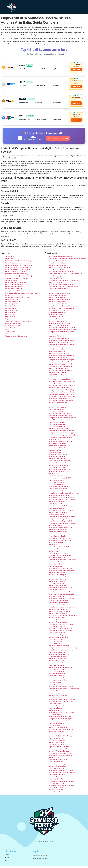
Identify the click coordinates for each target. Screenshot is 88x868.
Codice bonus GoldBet (56, 319)
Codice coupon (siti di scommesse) (17, 276)
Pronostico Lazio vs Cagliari (57, 577)
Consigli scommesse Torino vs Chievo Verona (63, 308)
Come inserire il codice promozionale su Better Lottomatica (67, 261)
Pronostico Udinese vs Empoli (58, 299)
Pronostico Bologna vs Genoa (58, 708)
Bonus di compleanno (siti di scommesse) (19, 265)
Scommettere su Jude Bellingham (59, 497)
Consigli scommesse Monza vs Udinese (61, 600)
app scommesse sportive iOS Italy (59, 340)
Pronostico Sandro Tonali (57, 744)
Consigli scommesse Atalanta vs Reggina (62, 508)
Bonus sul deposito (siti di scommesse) (18, 271)
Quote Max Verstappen (56, 693)
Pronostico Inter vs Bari (56, 284)
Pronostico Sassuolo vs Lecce (58, 370)
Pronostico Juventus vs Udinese (59, 390)
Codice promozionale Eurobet (58, 297)
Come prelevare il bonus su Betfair (59, 723)
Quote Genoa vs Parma (56, 377)
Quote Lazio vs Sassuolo (56, 673)
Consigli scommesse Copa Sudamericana (62, 388)
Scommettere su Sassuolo (57, 678)
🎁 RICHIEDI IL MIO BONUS (58, 140)
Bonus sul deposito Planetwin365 (59, 471)
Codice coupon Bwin (55, 454)
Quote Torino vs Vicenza (56, 424)
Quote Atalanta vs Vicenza (57, 742)
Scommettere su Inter (55, 566)
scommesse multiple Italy (57, 766)
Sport (7, 332)
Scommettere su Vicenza (56, 317)
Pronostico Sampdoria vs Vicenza (59, 302)
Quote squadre (10, 319)
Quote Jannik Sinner (55, 699)
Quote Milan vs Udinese (56, 716)
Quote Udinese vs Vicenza (57, 684)
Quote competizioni (12, 312)
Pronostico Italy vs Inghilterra (58, 697)
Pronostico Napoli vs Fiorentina (58, 536)
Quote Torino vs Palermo (56, 785)
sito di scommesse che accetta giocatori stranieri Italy (66, 276)
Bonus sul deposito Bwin (56, 598)
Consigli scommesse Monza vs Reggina (61, 512)
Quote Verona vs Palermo (57, 654)
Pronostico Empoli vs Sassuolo (58, 345)
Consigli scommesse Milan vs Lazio (60, 493)
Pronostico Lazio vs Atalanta (58, 729)
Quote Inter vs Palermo (56, 385)
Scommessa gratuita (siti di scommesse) (18, 323)
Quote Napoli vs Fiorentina (57, 747)
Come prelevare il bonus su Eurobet (60, 381)
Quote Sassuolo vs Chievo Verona (59, 463)
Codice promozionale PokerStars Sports (61, 396)
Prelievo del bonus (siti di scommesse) (18, 299)
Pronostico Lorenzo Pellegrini (58, 575)
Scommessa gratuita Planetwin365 (60, 719)
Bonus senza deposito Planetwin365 (60, 259)
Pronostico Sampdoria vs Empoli (59, 639)
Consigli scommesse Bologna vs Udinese (62, 501)
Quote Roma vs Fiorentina (57, 770)
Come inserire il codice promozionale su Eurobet (64, 437)
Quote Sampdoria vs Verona (57, 469)
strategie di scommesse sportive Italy (60, 366)
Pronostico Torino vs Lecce (57, 379)
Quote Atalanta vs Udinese (57, 510)
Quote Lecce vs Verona (56, 413)
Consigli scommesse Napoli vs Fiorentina (62, 775)
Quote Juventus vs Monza (57, 635)
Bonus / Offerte (10, 261)
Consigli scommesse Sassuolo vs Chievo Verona (64, 495)
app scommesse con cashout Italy (59, 448)
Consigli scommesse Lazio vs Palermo (61, 400)
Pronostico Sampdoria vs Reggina (59, 295)
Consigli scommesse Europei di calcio (61, 403)
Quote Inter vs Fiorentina (56, 592)
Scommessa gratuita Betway (58, 534)
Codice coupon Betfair (56, 478)
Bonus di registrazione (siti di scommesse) (19, 267)
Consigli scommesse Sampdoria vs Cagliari (62, 392)
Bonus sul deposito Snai (56, 544)
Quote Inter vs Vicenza (56, 686)
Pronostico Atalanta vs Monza (58, 405)
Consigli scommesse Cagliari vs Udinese (61, 704)
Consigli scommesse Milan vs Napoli (60, 418)
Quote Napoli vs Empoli (56, 506)
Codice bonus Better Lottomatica (59, 456)
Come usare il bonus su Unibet (58, 682)
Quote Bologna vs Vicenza (57, 426)
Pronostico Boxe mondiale (57, 504)
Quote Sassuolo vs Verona (57, 781)
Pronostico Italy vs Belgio (57, 663)
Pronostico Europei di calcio (57, 461)
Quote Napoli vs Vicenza (56, 727)
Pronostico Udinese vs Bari (57, 768)
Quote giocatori (10, 314)
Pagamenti (9, 297)
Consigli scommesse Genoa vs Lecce (60, 312)
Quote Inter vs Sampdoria (57, 777)
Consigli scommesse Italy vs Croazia (60, 633)
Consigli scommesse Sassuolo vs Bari (61, 274)
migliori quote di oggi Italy (57, 734)
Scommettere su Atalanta (57, 458)
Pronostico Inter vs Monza (57, 620)
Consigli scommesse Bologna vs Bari (60, 590)
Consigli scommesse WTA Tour (58, 762)
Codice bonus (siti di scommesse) (16, 274)
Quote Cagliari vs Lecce (56, 790)
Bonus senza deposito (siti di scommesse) (19, 269)
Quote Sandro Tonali (55, 706)
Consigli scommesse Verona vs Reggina (61, 783)
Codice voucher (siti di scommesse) (17, 280)
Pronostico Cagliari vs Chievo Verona (60, 738)
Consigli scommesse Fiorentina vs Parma (62, 519)
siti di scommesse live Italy (57, 680)
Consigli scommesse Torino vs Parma (60, 372)
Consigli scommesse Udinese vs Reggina (62, 435)
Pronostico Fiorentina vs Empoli (59, 648)
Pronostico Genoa (54, 712)
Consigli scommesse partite (14, 286)
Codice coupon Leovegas (57, 517)
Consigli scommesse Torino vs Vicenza (61, 542)
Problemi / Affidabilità (12, 302)
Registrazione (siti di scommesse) (16, 321)
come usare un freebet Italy (57, 314)
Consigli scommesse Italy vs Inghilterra (61, 443)
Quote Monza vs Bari (55, 641)
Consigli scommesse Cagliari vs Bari (60, 523)
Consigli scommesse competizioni (16, 284)
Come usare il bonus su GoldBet (59, 549)
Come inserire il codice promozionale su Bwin (63, 618)
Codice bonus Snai (54, 441)
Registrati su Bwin (54, 551)
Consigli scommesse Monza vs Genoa (61, 689)
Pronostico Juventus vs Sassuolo (59, 269)
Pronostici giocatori (12, 306)
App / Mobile (9, 259)
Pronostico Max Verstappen (57, 409)
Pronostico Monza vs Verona (58, 323)
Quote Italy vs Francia (55, 643)
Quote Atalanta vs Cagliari (57, 637)
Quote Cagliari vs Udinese (57, 628)
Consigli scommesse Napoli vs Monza (61, 732)
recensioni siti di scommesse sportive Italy (62, 310)
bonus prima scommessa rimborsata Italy (62, 596)
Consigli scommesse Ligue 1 (58, 521)
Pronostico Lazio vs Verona (57, 267)
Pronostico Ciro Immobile (57, 583)
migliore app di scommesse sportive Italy (62, 787)
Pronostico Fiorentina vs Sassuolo (59, 613)
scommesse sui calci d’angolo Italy (60, 557)
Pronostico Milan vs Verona (57, 587)
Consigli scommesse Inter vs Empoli (60, 721)
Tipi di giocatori (10, 334)
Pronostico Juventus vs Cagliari (59, 431)
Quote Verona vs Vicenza (56, 482)
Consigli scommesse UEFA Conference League (63, 650)
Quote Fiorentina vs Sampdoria (58, 291)
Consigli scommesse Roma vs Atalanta (61, 529)
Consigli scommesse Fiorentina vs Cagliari (62, 329)
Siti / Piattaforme (11, 329)
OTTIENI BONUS (76, 70)
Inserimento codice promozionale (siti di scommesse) (22, 295)
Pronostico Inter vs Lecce (57, 349)
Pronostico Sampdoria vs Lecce (59, 779)
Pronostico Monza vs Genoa (57, 304)
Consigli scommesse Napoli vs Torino (60, 665)
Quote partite (10, 317)
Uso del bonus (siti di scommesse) (16, 338)
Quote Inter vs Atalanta (56, 336)
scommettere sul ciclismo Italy (58, 603)
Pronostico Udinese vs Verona (58, 624)
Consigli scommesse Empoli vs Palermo (61, 433)
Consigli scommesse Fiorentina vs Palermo (62, 420)
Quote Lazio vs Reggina (56, 486)
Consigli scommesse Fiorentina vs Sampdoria (63, 282)
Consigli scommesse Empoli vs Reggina (61, 362)
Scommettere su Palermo (57, 353)
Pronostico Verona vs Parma (58, 611)
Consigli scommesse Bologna (58, 265)
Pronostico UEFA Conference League (60, 622)
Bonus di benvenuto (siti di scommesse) (18, 263)
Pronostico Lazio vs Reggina (57, 661)
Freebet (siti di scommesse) (14, 291)
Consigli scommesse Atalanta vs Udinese (62, 701)
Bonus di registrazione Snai (57, 446)
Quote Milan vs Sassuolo (56, 411)
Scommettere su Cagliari (56, 667)
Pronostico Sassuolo (55, 695)
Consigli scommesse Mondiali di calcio (61, 570)
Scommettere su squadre (13, 327)
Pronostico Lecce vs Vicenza (58, 306)
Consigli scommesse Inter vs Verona (60, 757)
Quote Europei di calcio (56, 564)
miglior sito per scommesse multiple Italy (62, 398)
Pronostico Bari (53, 547)
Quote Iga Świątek (54, 646)
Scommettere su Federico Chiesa (59, 474)
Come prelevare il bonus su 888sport (60, 630)
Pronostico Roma (54, 759)
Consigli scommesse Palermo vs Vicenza (62, 394)
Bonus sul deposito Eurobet (57, 676)
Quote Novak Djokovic (55, 568)
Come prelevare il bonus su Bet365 (60, 480)
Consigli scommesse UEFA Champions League (63, 289)
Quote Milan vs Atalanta (56, 794)
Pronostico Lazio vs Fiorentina (58, 327)
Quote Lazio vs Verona (56, 764)
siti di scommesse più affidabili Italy (60, 751)
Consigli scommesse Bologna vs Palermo (62, 714)
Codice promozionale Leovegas (58, 489)
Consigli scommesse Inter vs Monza (60, 540)
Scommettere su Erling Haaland (59, 656)
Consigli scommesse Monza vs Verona (61, 626)
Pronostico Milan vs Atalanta (58, 615)
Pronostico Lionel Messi (56, 792)
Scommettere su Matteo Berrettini (59, 450)
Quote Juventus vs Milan (56, 671)
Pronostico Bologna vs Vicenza (58, 360)
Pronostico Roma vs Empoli (57, 465)
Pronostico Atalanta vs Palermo (59, 607)
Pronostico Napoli (54, 476)
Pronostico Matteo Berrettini (57, 375)
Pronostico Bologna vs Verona (58, 467)
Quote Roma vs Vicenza (56, 484)
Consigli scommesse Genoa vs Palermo (61, 415)
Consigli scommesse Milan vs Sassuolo (61, 342)
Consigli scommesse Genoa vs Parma (61, 351)
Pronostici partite (11, 308)
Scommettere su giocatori (14, 325)
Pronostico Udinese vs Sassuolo (59, 753)
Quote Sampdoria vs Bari (56, 740)
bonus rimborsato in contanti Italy (59, 325)
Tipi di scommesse (11, 336)
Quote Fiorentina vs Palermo (57, 555)
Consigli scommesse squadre (15, 289)
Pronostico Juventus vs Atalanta (59, 355)
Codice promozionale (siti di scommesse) (19, 278)
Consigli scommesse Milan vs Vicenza (61, 286)
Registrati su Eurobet (55, 527)
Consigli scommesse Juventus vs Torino (61, 357)
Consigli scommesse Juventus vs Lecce (61, 609)
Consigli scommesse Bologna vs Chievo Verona (64, 691)
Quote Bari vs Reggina (55, 710)
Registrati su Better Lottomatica (59, 749)
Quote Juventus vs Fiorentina (58, 491)
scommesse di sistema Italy (57, 579)
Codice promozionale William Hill (59, 605)
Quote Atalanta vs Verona (57, 428)
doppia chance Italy (55, 452)
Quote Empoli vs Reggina (56, 725)
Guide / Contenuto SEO (13, 293)
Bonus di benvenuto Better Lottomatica (61, 422)
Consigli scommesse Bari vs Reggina (60, 439)
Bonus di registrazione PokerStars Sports (62, 383)
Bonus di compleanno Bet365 (58, 560)
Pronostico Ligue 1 (54, 553)
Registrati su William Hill (56, 338)
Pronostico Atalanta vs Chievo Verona (60, 669)
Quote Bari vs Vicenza (55, 280)
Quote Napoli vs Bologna (56, 271)
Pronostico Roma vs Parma (57, 263)
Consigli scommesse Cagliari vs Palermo (61, 572)
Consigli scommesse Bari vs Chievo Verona (62, 562)
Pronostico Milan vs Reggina (58, 514)
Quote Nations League (56, 278)
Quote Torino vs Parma (56, 736)
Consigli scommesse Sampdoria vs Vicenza (62, 499)
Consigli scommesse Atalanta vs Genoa (61, 334)
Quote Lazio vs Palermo (56, 585)
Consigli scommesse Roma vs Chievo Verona (63, 332)
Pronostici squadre (11, 310)
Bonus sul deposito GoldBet (57, 538)
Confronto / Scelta (11, 282)
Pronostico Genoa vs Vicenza (58, 532)
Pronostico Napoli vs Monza (57, 581)
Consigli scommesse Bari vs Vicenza (60, 755)
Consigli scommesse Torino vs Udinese (61, 364)
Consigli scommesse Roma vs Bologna (61, 368)
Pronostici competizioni (13, 304)
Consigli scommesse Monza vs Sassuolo (62, 347)
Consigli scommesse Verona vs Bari (60, 594)
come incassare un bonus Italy (58, 658)
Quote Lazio (52, 293)
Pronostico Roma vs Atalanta (58, 321)
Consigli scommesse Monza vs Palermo (61, 772)
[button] (55, 7)
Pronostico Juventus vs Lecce (58, 407)
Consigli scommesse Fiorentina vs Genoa (62, 525)
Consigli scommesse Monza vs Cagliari (61, 652)
